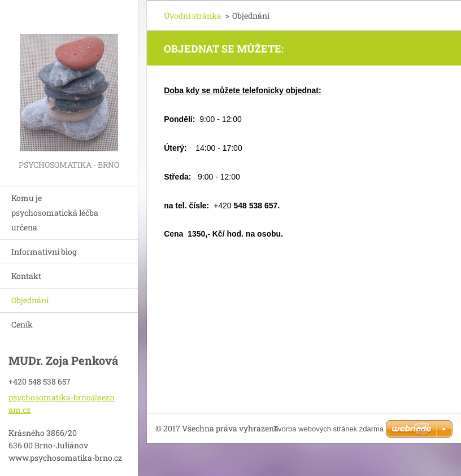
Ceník (22, 324)
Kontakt (26, 276)
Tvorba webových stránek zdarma (329, 429)
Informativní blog (44, 252)
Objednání (30, 300)
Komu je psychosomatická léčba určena (55, 213)
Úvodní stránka (193, 16)
